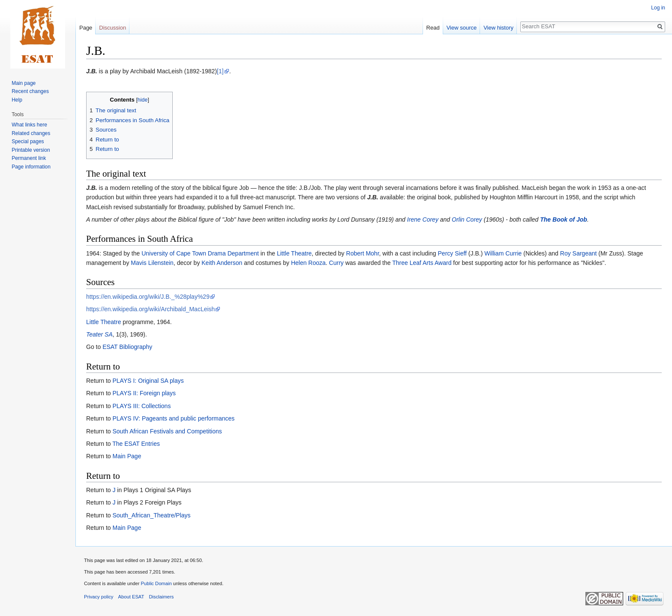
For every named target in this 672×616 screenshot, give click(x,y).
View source (462, 28)
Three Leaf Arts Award (422, 263)
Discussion (112, 28)
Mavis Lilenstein (152, 263)
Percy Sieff (452, 253)
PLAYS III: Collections (141, 406)
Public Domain (156, 583)
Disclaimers (162, 597)
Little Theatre (294, 253)
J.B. (92, 71)
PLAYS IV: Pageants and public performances (173, 418)
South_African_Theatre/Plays (151, 515)
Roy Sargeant (579, 253)
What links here (29, 125)
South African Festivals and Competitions (167, 431)
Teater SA (99, 334)
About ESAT (131, 597)
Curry (336, 263)
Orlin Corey (467, 219)
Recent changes (30, 91)
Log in (658, 8)
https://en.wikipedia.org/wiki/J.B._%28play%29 (148, 297)
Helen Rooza (308, 263)
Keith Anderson (222, 263)
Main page (24, 83)
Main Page (127, 456)
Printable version (31, 150)
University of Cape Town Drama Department (200, 253)
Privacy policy (99, 597)
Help (17, 100)
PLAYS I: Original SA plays (148, 381)
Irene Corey (423, 219)
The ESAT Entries (136, 444)
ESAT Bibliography (127, 347)
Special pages (28, 141)
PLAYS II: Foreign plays (144, 393)
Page (86, 28)
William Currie (503, 253)
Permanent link (29, 158)
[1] (220, 71)
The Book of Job (564, 219)
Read (433, 28)
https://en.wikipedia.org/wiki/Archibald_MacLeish (150, 309)
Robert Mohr (363, 253)
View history (498, 28)
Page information (31, 167)
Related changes (31, 133)
